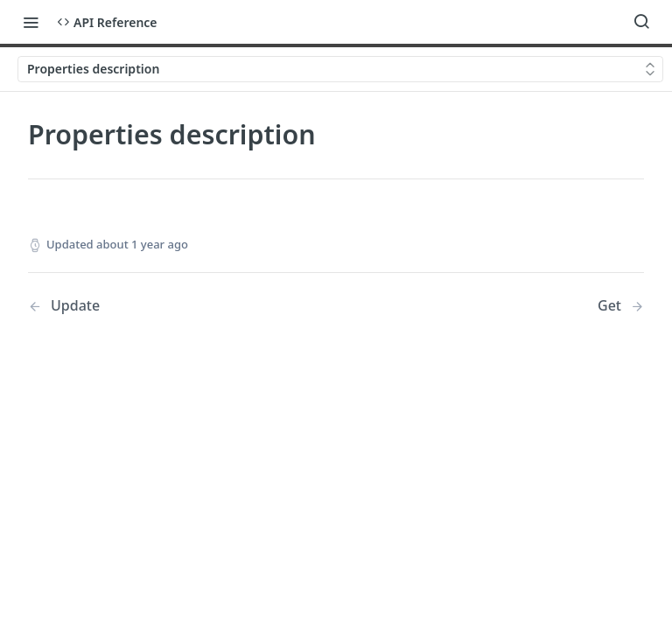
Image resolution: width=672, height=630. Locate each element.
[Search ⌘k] (641, 22)
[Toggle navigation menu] (31, 22)
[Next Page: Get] (621, 306)
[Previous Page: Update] (160, 306)
